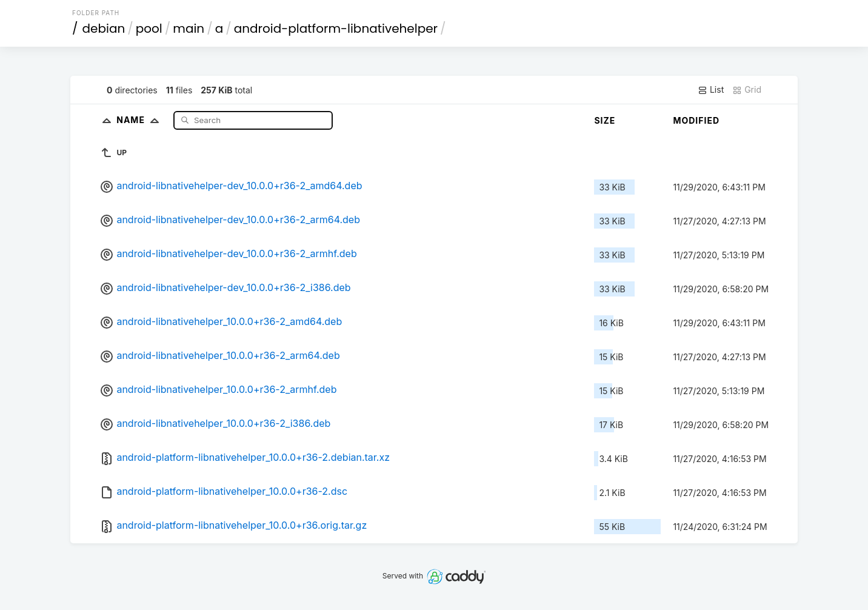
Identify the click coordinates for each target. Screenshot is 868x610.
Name (140, 120)
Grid (747, 90)
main (189, 28)
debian (104, 28)
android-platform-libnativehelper (336, 28)
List (711, 90)
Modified (696, 120)
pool (149, 28)
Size (605, 120)
